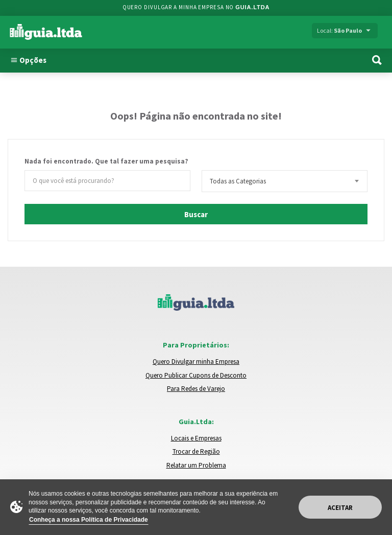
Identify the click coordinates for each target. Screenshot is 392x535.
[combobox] (285, 181)
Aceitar (340, 508)
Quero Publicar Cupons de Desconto (196, 375)
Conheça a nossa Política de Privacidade (89, 520)
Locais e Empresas (196, 438)
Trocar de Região (196, 451)
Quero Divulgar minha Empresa (196, 362)
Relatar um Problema (196, 465)
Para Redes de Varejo (196, 389)
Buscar (196, 214)
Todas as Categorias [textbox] (238, 181)
